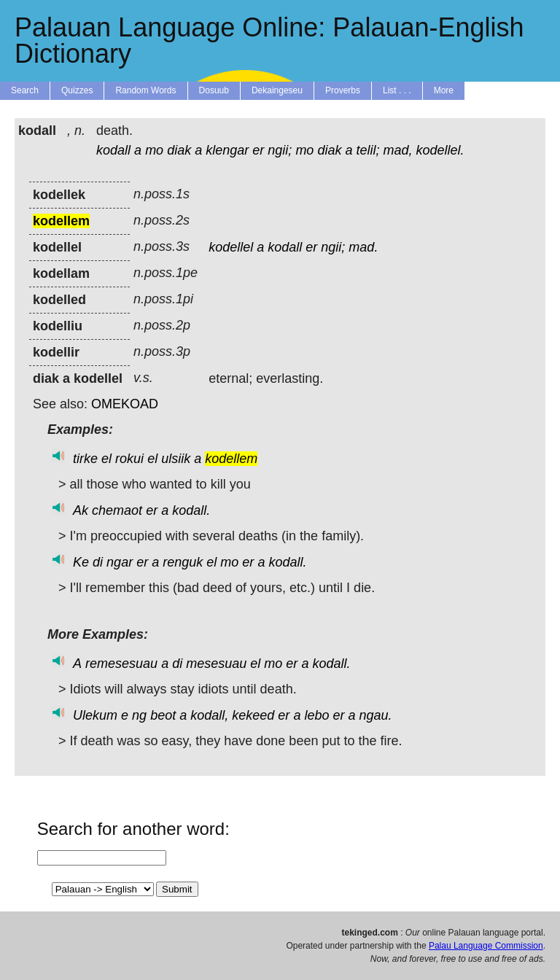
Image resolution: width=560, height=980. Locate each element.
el (106, 459)
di (98, 562)
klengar (227, 150)
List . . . (397, 90)
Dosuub (214, 90)
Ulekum (95, 715)
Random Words (145, 90)
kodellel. (440, 150)
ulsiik (176, 459)
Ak (81, 510)
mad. (363, 247)
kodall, (209, 715)
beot (163, 715)
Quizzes (77, 90)
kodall (113, 150)
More (444, 90)
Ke (81, 562)
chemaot (117, 510)
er (258, 150)
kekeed (253, 715)
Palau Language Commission (486, 946)
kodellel (231, 247)
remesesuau (121, 664)
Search (25, 90)
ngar (120, 562)
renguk (183, 562)
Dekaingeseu (277, 90)
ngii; (280, 150)
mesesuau (216, 664)
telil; (367, 150)
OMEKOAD (125, 404)
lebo (316, 715)
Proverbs (343, 90)
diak (179, 150)
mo (154, 150)
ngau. (376, 715)
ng (139, 715)
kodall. (191, 510)
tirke (85, 459)
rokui (129, 459)
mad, (398, 150)
